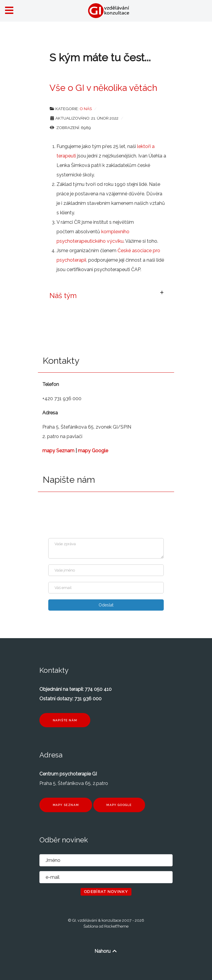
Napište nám (65, 720)
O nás (86, 109)
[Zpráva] (106, 548)
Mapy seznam (66, 805)
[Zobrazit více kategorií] (162, 293)
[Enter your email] (106, 588)
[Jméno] (106, 570)
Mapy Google (119, 805)
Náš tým (63, 296)
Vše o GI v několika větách (103, 88)
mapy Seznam (58, 451)
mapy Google (93, 451)
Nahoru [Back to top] (106, 951)
